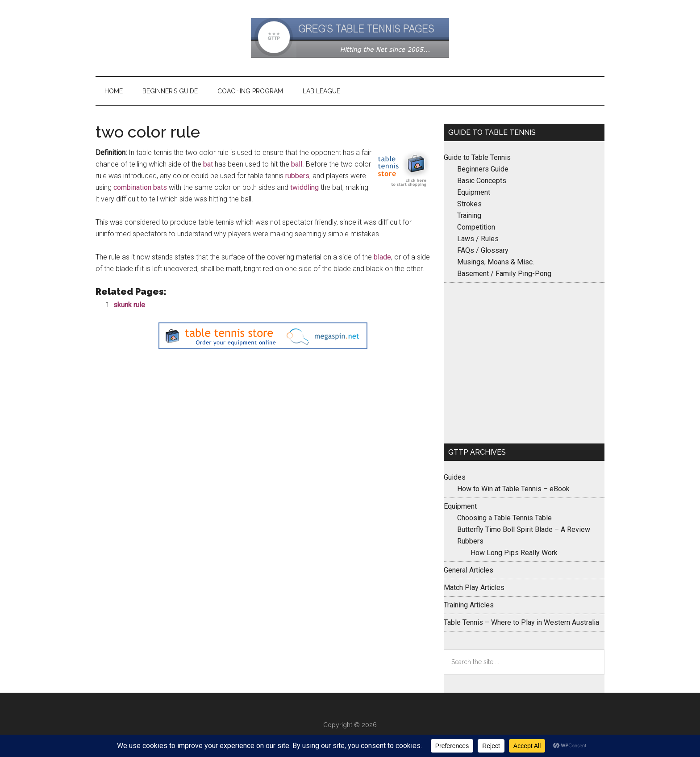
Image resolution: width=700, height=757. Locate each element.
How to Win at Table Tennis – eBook (513, 489)
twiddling (304, 187)
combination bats (140, 187)
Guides (455, 477)
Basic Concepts (482, 181)
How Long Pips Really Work (514, 553)
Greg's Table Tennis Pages (350, 38)
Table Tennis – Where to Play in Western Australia (521, 622)
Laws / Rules (478, 239)
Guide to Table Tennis (477, 157)
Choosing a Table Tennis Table (504, 518)
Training (469, 215)
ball (297, 164)
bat (208, 164)
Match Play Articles (474, 588)
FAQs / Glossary (483, 250)
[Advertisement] (524, 363)
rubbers (297, 176)
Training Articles (469, 605)
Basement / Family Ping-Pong (504, 274)
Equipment (474, 192)
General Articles (469, 570)
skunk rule (129, 305)
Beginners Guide (483, 169)
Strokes (469, 204)
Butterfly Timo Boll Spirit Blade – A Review (524, 529)
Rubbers (470, 541)
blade (382, 257)
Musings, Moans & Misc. (496, 262)
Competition (476, 227)
